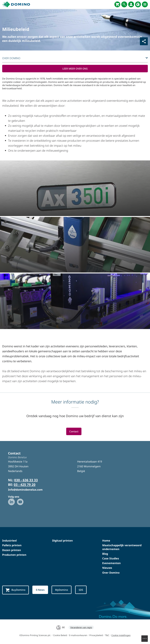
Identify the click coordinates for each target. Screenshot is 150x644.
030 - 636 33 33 (26, 480)
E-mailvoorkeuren (78, 636)
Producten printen (14, 555)
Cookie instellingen (121, 636)
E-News (41, 590)
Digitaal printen (62, 541)
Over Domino (111, 573)
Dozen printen (12, 550)
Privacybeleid (96, 636)
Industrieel (9, 541)
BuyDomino (16, 590)
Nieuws (107, 568)
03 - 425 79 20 (25, 485)
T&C (107, 636)
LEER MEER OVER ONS (75, 69)
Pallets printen (12, 546)
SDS (83, 590)
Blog (105, 554)
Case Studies (111, 559)
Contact (74, 432)
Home (106, 541)
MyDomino (63, 590)
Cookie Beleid (60, 636)
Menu (146, 637)
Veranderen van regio (81, 628)
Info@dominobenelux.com (25, 490)
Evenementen (111, 563)
